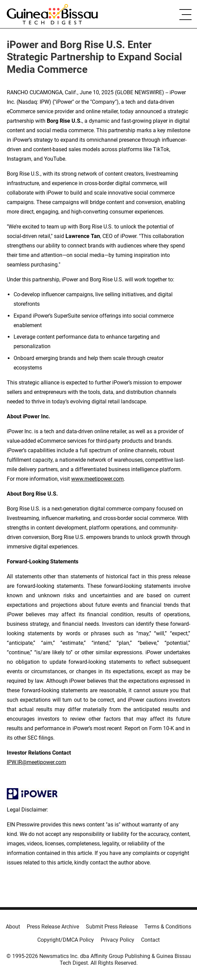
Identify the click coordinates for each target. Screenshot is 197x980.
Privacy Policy (117, 940)
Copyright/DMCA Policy (66, 940)
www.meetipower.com (97, 479)
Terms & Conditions (168, 927)
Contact (150, 940)
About (13, 927)
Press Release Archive (53, 927)
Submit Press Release (112, 927)
